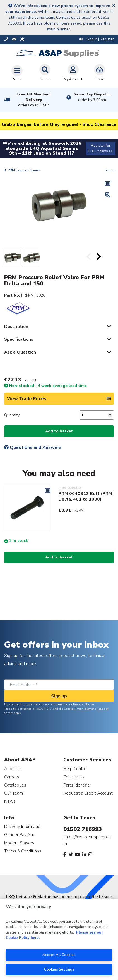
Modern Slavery (19, 843)
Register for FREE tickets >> (101, 148)
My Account (73, 73)
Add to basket (59, 431)
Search (45, 73)
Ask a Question (20, 352)
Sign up (59, 696)
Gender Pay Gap (20, 835)
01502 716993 (83, 829)
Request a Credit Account (88, 793)
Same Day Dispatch (92, 97)
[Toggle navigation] (17, 73)
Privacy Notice (83, 704)
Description (16, 327)
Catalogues (15, 785)
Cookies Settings (59, 969)
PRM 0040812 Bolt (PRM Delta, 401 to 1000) (85, 496)
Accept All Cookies (59, 955)
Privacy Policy (82, 709)
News (10, 801)
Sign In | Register (97, 39)
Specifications (19, 339)
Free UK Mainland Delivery (34, 100)
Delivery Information (23, 826)
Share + (110, 170)
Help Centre (75, 769)
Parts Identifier (77, 785)
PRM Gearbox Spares (24, 170)
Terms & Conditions (23, 851)
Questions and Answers (33, 447)
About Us (13, 769)
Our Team (14, 793)
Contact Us (74, 777)
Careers (12, 777)
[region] (59, 939)
